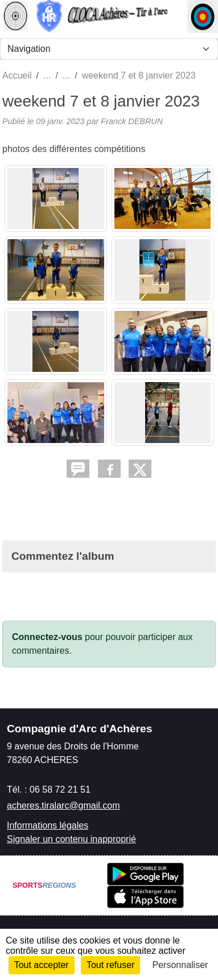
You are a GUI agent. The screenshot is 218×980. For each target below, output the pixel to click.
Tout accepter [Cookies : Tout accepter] (42, 965)
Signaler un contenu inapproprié (71, 839)
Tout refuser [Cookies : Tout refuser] (110, 965)
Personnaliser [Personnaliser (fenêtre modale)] (180, 965)
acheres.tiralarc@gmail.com (63, 805)
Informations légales (48, 825)
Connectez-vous (47, 637)
